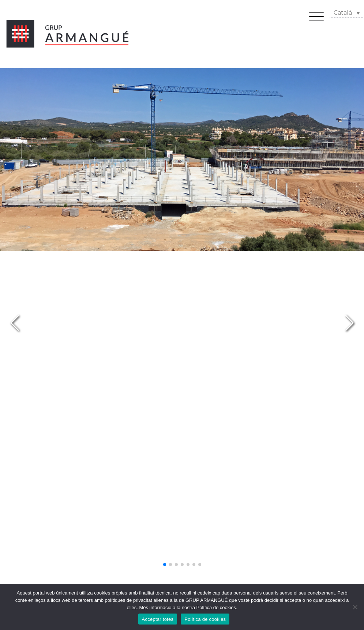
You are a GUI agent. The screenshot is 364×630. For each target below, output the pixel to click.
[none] (347, 13)
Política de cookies (205, 619)
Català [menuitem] (343, 13)
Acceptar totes (158, 619)
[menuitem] (347, 13)
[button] (165, 565)
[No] (355, 607)
